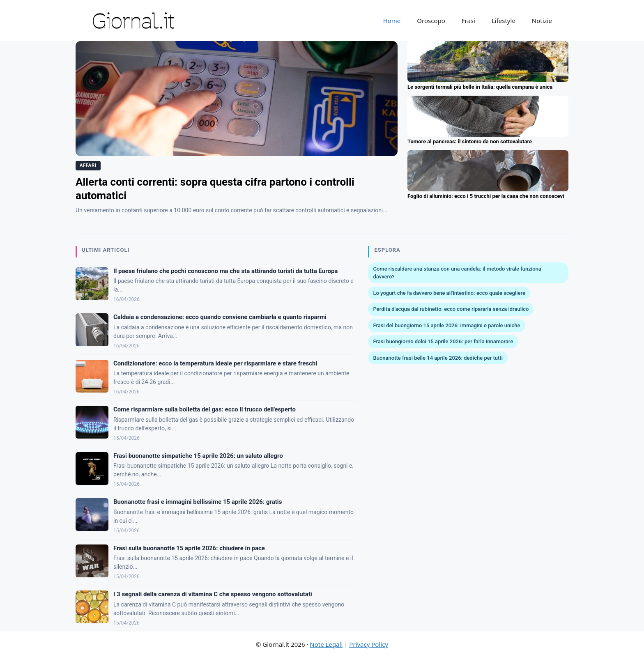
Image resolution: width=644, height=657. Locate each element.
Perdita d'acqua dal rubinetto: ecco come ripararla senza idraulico (451, 309)
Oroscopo (431, 21)
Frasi (468, 21)
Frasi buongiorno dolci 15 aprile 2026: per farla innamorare (443, 341)
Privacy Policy (369, 644)
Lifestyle (504, 21)
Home (392, 21)
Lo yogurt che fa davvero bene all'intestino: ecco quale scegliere (449, 293)
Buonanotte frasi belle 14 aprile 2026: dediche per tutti (438, 358)
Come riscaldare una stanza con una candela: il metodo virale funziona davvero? (457, 273)
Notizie (542, 21)
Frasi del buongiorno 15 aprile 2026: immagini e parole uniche (446, 325)
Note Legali (326, 644)
